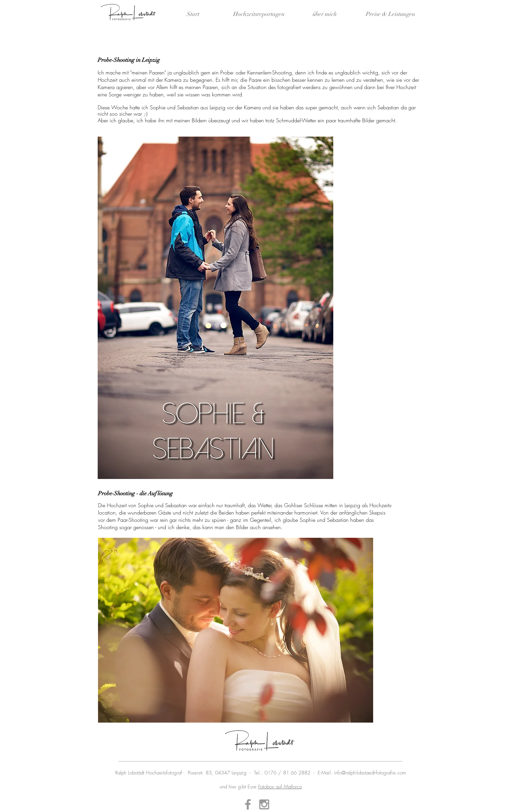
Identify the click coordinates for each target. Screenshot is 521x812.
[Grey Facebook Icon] (248, 804)
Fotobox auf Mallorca (280, 787)
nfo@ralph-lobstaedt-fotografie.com (371, 773)
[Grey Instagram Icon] (264, 804)
